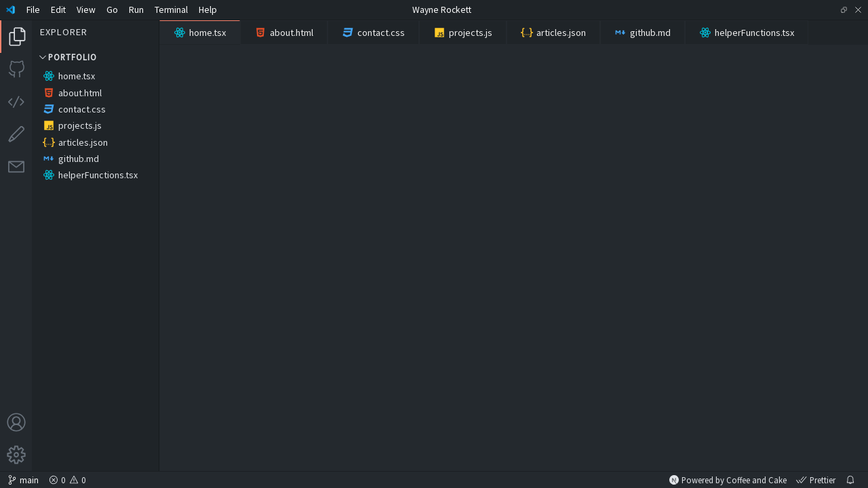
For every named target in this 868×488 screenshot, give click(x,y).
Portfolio (67, 57)
